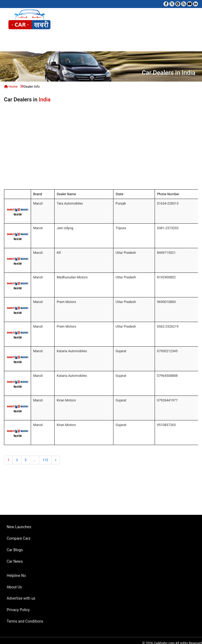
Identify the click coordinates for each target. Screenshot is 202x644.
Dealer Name (66, 194)
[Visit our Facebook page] (166, 4)
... (35, 460)
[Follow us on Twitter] (172, 4)
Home (11, 87)
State (119, 194)
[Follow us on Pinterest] (178, 4)
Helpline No (16, 576)
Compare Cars (19, 538)
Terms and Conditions (25, 621)
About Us (14, 587)
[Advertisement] (130, 145)
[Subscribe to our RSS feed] (184, 4)
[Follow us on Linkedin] (195, 4)
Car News (15, 561)
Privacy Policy (18, 610)
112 (45, 460)
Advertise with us (21, 598)
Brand (38, 194)
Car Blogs (15, 550)
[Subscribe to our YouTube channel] (190, 4)
